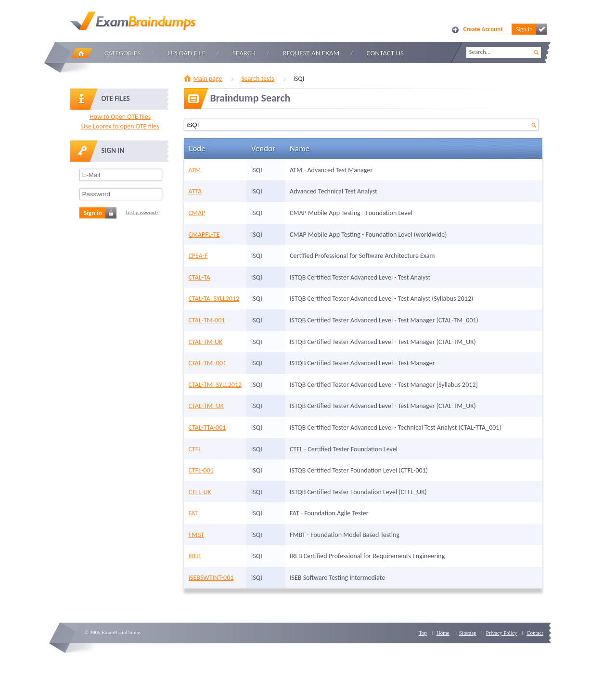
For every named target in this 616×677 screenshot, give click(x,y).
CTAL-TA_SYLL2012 (214, 299)
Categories (122, 53)
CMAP (197, 213)
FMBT (197, 535)
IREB (195, 556)
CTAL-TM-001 (207, 320)
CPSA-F (198, 256)
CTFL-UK (200, 492)
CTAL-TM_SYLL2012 (215, 385)
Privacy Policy (501, 633)
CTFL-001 (201, 470)
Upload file (186, 53)
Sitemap (468, 633)
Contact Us (385, 53)
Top (423, 633)
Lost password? (142, 212)
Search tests (257, 79)
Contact (535, 633)
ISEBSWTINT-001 (211, 578)
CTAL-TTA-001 (207, 428)
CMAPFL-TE (204, 235)
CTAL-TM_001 (208, 363)
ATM (195, 170)
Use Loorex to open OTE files (120, 126)
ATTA (195, 191)
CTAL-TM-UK (206, 342)
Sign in (531, 29)
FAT (193, 513)
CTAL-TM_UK (206, 406)
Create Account (483, 29)
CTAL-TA (199, 277)
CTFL (195, 449)
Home (81, 53)
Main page (208, 79)
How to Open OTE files (120, 117)
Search (244, 53)
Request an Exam (311, 53)
